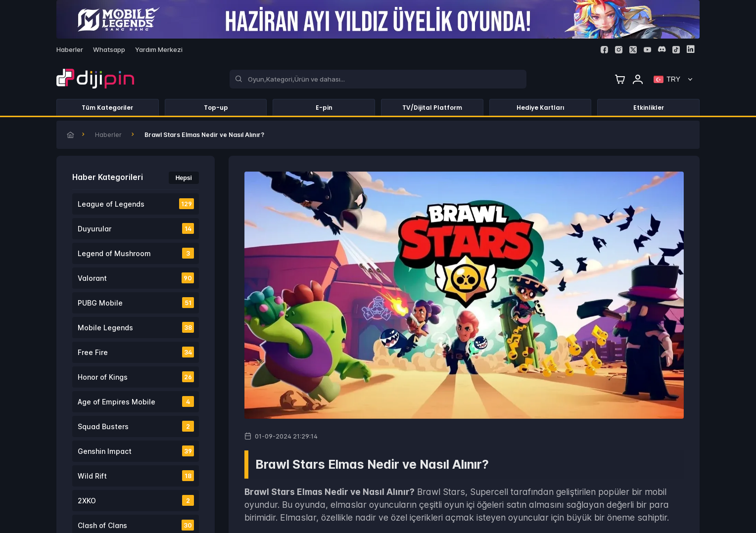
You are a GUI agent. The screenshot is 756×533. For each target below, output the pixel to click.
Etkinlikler (649, 108)
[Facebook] (604, 50)
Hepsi (184, 178)
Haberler (108, 135)
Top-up (216, 108)
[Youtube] (647, 50)
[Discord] (662, 49)
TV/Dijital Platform (432, 108)
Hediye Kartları (541, 108)
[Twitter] (633, 50)
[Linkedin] (690, 49)
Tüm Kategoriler (107, 108)
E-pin (324, 108)
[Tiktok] (676, 50)
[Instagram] (619, 50)
